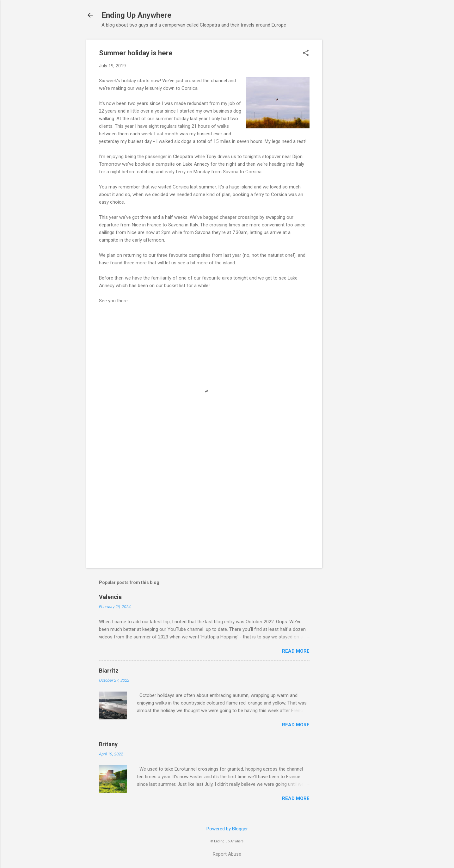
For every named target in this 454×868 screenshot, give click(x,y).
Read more (296, 651)
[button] (306, 53)
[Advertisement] (347, 134)
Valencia (110, 597)
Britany (108, 744)
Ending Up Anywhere (136, 15)
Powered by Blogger (227, 829)
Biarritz (109, 671)
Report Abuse (227, 854)
